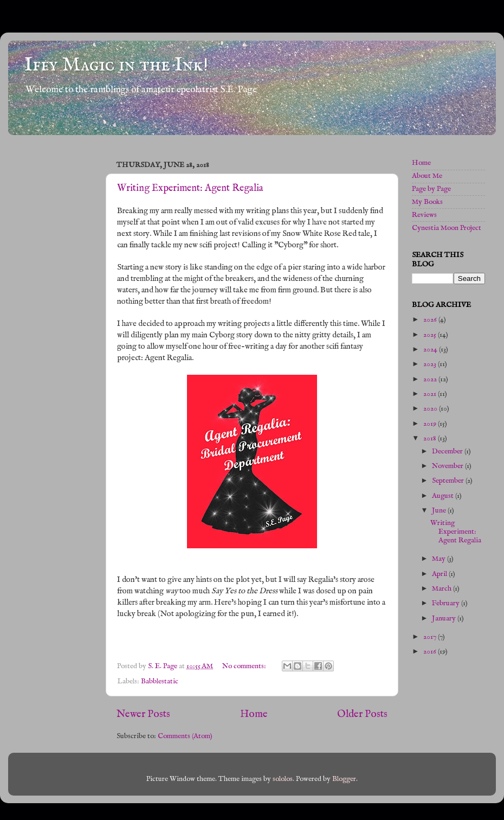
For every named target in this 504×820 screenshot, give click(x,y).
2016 (431, 652)
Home (254, 714)
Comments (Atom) (185, 736)
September (449, 481)
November (448, 466)
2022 (431, 379)
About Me (427, 176)
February (447, 603)
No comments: (245, 666)
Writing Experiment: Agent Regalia (190, 188)
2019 (431, 424)
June (440, 511)
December (448, 451)
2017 (431, 637)
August (444, 496)
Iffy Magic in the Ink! (116, 65)
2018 (431, 438)
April (440, 574)
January (445, 619)
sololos (283, 779)
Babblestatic (160, 681)
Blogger (344, 779)
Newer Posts (143, 714)
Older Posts (362, 714)
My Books (427, 202)
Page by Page (431, 189)
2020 (431, 409)
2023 (431, 364)
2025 (431, 335)
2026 (431, 320)
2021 (431, 394)
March (442, 589)
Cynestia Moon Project (447, 228)
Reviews (424, 215)
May (440, 559)
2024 (431, 350)
